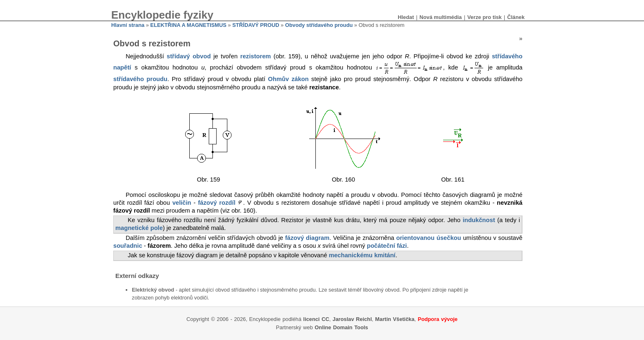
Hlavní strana (128, 25)
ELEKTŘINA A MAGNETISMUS (188, 25)
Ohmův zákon (288, 79)
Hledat (406, 17)
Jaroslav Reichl (352, 319)
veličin (182, 203)
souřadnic (128, 246)
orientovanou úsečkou (428, 238)
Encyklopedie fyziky (162, 15)
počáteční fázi (387, 246)
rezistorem (255, 56)
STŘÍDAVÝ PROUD (256, 25)
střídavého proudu (140, 79)
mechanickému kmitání (362, 255)
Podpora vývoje (438, 319)
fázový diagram (307, 238)
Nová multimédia (441, 17)
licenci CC (316, 319)
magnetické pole (139, 228)
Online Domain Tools (341, 327)
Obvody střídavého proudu (319, 25)
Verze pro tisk (484, 17)
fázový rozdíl (217, 203)
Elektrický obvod (153, 290)
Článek (516, 17)
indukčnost (479, 220)
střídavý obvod (189, 56)
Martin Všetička (395, 319)
